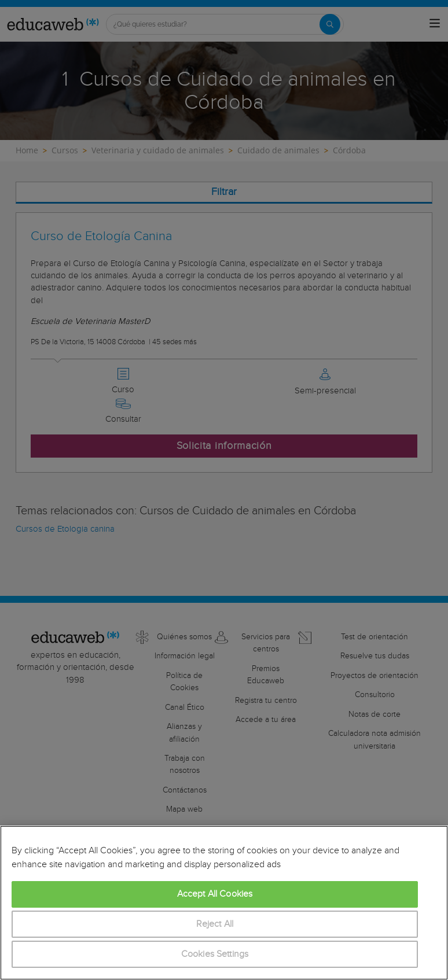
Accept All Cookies (215, 894)
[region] (224, 903)
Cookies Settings (215, 954)
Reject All (215, 924)
